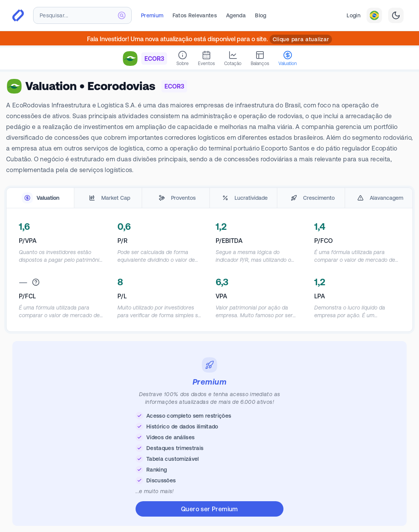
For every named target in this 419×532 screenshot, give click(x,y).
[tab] (40, 198)
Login (354, 15)
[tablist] (209, 198)
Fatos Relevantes (195, 15)
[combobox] (82, 15)
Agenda (236, 15)
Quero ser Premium (209, 509)
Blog (261, 15)
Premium (152, 15)
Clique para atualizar (301, 39)
